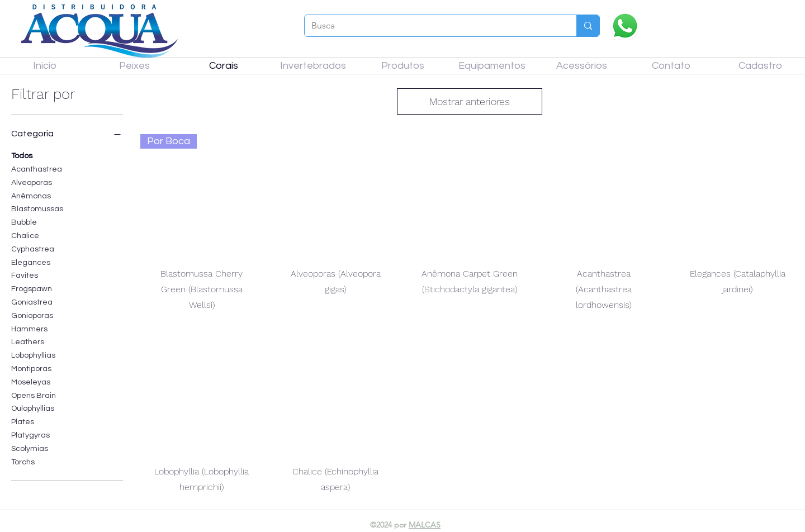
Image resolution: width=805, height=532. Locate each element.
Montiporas (31, 368)
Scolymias (30, 448)
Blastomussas (37, 208)
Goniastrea (32, 301)
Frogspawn (32, 288)
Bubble (24, 221)
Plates (23, 421)
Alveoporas (32, 182)
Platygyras (30, 434)
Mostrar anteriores (470, 101)
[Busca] (432, 26)
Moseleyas (31, 381)
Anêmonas (31, 195)
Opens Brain (34, 395)
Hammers (29, 328)
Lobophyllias (33, 354)
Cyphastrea (33, 248)
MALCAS (425, 525)
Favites (25, 274)
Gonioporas (32, 315)
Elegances (31, 262)
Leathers (28, 341)
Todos (22, 155)
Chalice (25, 235)
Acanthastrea (37, 168)
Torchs (23, 461)
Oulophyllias (33, 407)
